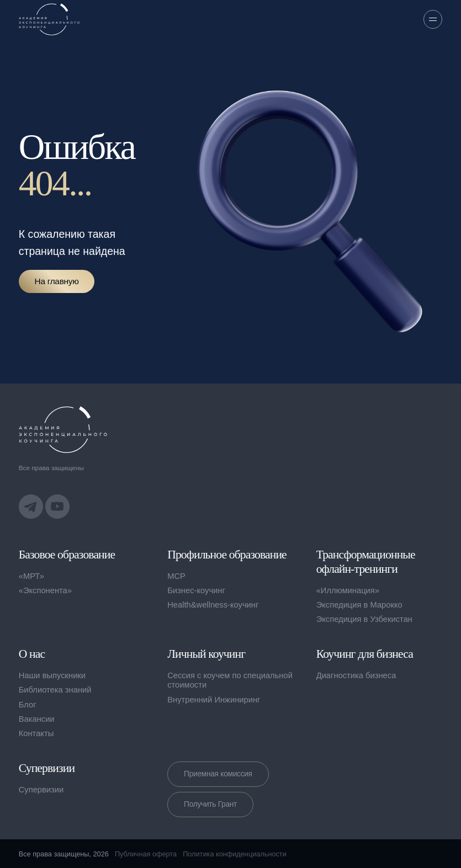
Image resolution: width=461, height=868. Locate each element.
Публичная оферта (146, 854)
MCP (176, 576)
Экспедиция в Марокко (359, 605)
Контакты (36, 733)
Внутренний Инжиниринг (214, 700)
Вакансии (37, 719)
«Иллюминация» (348, 590)
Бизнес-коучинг (196, 590)
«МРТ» (31, 576)
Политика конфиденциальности (235, 854)
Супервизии (41, 790)
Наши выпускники (52, 675)
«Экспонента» (45, 590)
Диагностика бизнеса (356, 675)
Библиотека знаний (55, 690)
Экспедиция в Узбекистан (364, 619)
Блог (28, 705)
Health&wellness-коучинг (213, 605)
